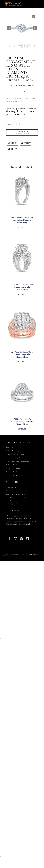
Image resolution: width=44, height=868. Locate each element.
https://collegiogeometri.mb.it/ (0, 834)
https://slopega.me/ (0, 581)
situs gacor (0, 670)
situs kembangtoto (0, 714)
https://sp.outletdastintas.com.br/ (1, 625)
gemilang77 (0, 621)
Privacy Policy (12, 472)
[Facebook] (10, 538)
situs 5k (0, 665)
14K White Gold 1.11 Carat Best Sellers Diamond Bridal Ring (22, 220)
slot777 (0, 794)
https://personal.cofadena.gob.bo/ (1, 843)
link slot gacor (0, 781)
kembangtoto (0, 736)
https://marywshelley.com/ (0, 865)
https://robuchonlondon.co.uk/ (1, 567)
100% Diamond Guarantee (17, 461)
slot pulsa (0, 656)
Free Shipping (12, 475)
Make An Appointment (16, 458)
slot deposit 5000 (0, 710)
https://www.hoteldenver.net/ (1, 861)
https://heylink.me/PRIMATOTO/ (1, 634)
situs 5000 (0, 821)
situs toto (0, 598)
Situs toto (0, 790)
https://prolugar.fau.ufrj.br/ (1, 696)
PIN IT (12, 149)
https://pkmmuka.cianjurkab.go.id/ (1, 652)
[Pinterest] (21, 538)
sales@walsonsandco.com (18, 491)
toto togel (0, 687)
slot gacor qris (0, 705)
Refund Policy (12, 465)
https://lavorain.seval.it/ (0, 839)
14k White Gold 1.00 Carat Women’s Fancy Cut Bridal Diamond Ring (22, 422)
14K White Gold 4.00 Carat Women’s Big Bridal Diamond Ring (22, 287)
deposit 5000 (0, 643)
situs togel (0, 745)
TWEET (26, 143)
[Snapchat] (27, 538)
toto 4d (0, 852)
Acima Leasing (13, 451)
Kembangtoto (0, 692)
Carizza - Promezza (27, 85)
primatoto (0, 630)
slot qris (0, 585)
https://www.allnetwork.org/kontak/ (1, 572)
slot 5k (0, 683)
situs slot (0, 589)
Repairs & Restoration (16, 494)
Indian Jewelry (12, 504)
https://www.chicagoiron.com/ (0, 576)
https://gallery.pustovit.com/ (0, 856)
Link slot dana (0, 723)
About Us (10, 447)
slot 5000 (0, 785)
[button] (35, 28)
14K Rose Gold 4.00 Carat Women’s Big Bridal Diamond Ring (22, 354)
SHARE (13, 143)
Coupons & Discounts (16, 454)
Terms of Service (14, 468)
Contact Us (11, 487)
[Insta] (15, 538)
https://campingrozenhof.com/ (0, 638)
